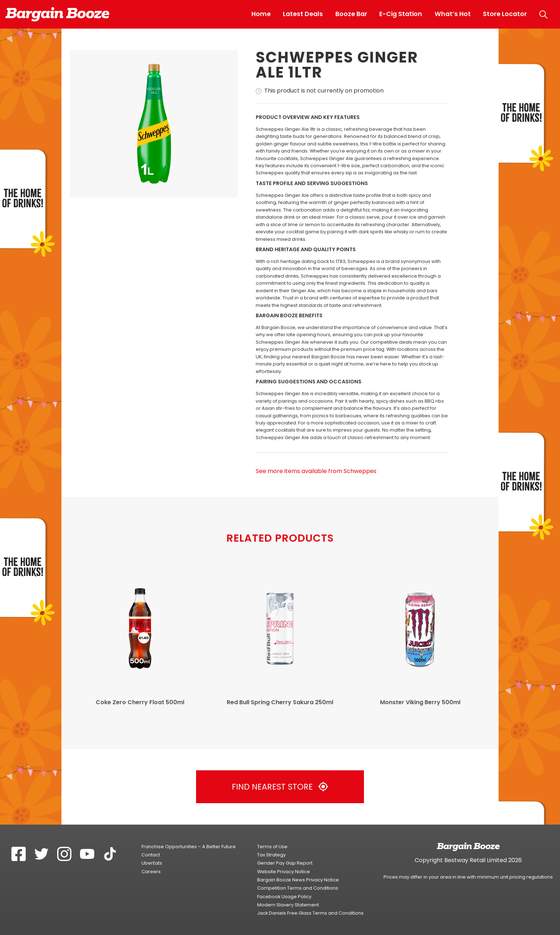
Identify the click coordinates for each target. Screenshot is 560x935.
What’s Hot (453, 14)
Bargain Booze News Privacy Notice (298, 880)
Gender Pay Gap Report (285, 863)
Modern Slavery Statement (288, 905)
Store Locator (505, 14)
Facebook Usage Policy (284, 897)
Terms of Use (272, 847)
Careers (151, 872)
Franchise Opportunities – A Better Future (189, 847)
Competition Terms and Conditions (298, 888)
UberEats (152, 863)
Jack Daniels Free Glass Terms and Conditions (310, 913)
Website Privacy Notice (284, 872)
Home (261, 14)
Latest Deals (303, 14)
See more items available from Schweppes (316, 471)
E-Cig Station (401, 14)
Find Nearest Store (280, 787)
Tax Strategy (271, 855)
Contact (151, 855)
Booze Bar (351, 14)
